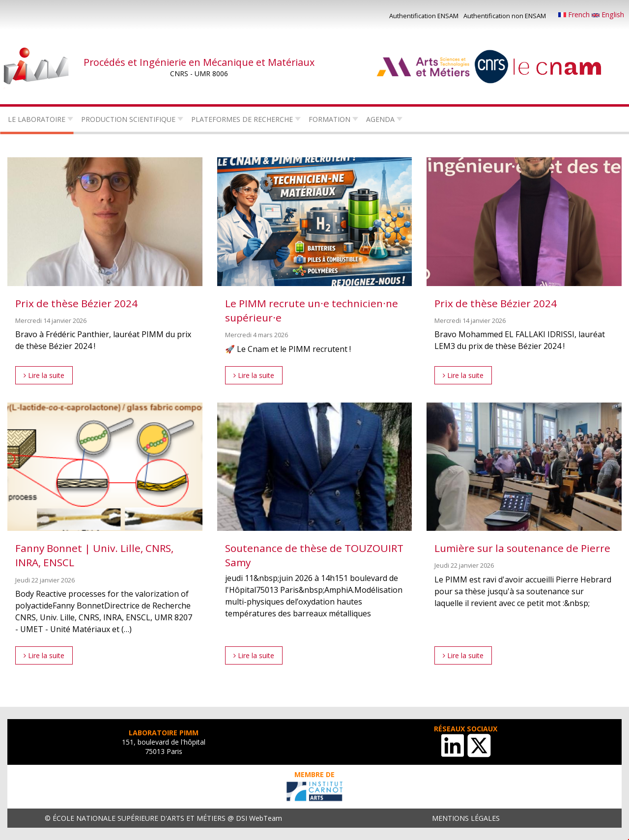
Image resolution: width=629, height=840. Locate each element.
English (608, 14)
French (575, 14)
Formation (329, 119)
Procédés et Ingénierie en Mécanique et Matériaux (199, 62)
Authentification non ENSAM (505, 16)
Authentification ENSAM (424, 16)
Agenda (380, 119)
